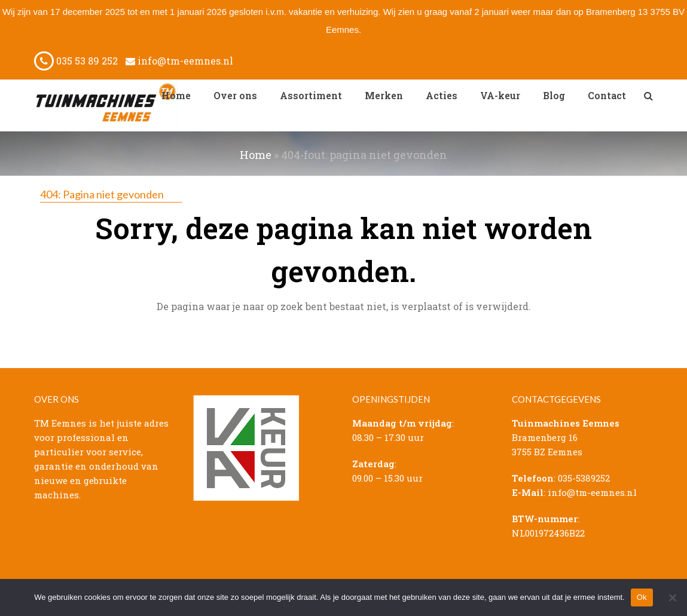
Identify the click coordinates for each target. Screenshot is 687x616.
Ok (642, 597)
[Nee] (672, 597)
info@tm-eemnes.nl (179, 61)
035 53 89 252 (76, 61)
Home (256, 155)
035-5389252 (584, 478)
